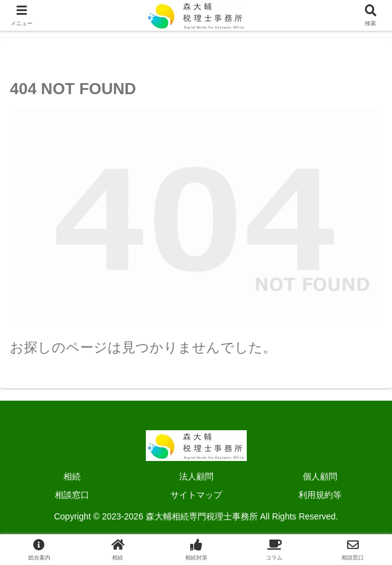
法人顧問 (196, 476)
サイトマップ (196, 495)
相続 (72, 476)
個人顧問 (320, 476)
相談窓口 (72, 495)
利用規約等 (320, 495)
